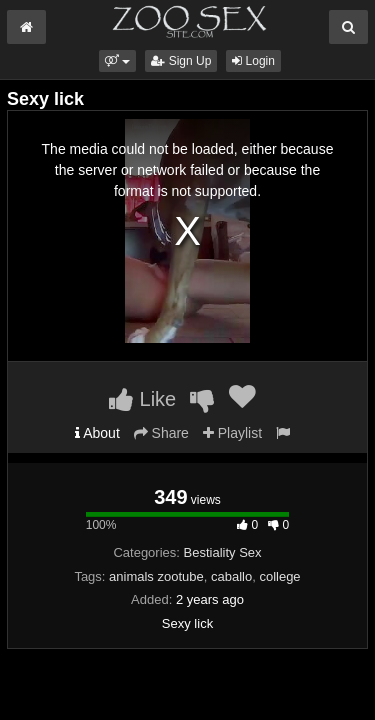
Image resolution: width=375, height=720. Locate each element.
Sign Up (181, 61)
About (97, 433)
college (279, 576)
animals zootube (156, 576)
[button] (117, 61)
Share (161, 433)
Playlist (232, 433)
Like (142, 399)
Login (253, 61)
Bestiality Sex (223, 552)
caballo (231, 576)
